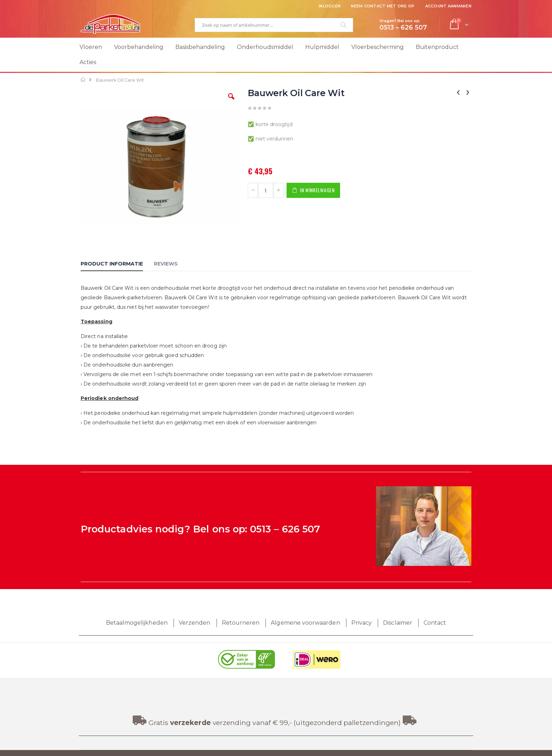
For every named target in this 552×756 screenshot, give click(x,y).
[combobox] (274, 25)
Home (83, 80)
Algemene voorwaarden (305, 623)
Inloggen (330, 6)
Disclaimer (398, 623)
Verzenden (195, 623)
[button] (231, 102)
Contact (435, 623)
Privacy (362, 623)
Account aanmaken (448, 6)
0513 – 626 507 (285, 529)
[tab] (117, 265)
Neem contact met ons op (383, 6)
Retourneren (241, 623)
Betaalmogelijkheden (137, 623)
